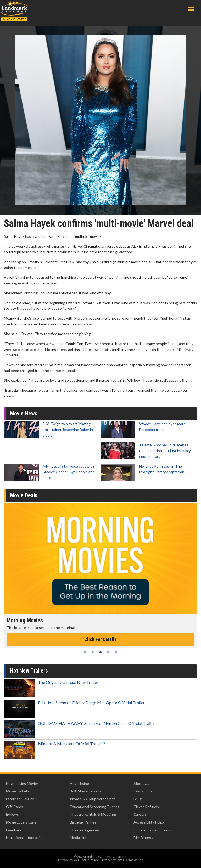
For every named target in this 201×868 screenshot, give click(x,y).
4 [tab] (108, 652)
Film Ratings (143, 838)
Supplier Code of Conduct (155, 830)
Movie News (24, 413)
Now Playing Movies (22, 783)
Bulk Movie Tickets (85, 791)
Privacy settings (111, 860)
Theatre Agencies (85, 830)
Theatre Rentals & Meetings (93, 814)
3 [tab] (100, 652)
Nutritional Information (25, 838)
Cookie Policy (89, 860)
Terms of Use (134, 860)
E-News (12, 814)
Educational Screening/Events (94, 807)
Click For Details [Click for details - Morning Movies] (100, 639)
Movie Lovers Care (21, 822)
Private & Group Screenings (93, 799)
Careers (140, 814)
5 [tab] (116, 652)
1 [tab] (85, 652)
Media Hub (79, 838)
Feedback (14, 830)
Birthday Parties (83, 822)
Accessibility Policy (149, 822)
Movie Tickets (18, 791)
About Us (141, 783)
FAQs (138, 799)
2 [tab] (93, 652)
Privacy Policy (68, 860)
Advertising (79, 783)
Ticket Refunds (146, 807)
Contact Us (143, 791)
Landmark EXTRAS (21, 799)
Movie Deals (24, 495)
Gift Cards (15, 807)
